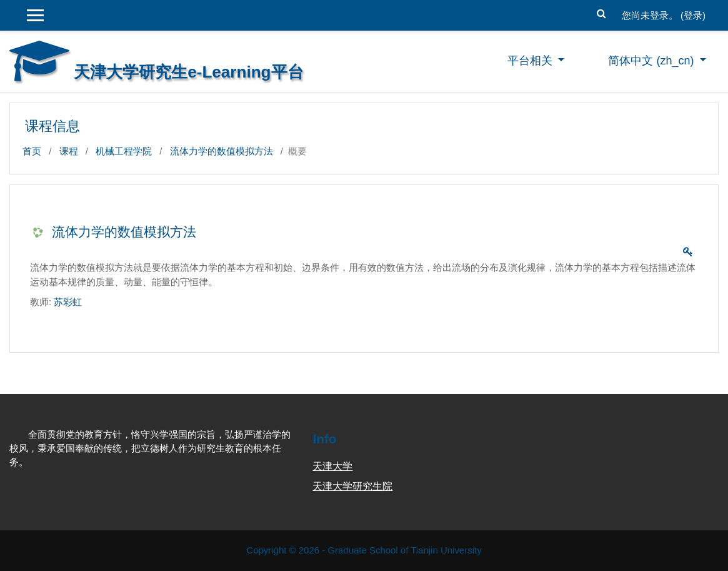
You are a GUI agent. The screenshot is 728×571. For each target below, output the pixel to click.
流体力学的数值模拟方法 (222, 151)
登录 (693, 15)
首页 (32, 151)
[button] (602, 12)
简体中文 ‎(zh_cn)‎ (652, 61)
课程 (69, 151)
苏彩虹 (68, 302)
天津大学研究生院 (352, 486)
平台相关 (531, 61)
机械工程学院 (124, 151)
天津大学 (332, 466)
